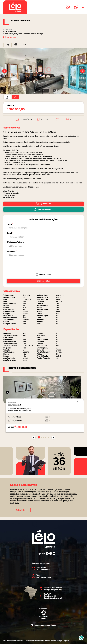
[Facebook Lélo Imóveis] (47, 554)
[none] (43, 71)
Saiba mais (20, 510)
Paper (66, 641)
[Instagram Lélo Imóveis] (51, 554)
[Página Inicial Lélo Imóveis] (43, 539)
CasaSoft (53, 641)
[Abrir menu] (83, 7)
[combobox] (7, 45)
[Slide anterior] (5, 71)
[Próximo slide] (82, 71)
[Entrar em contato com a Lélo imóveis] (68, 7)
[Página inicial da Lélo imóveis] (15, 7)
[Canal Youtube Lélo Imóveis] (54, 554)
